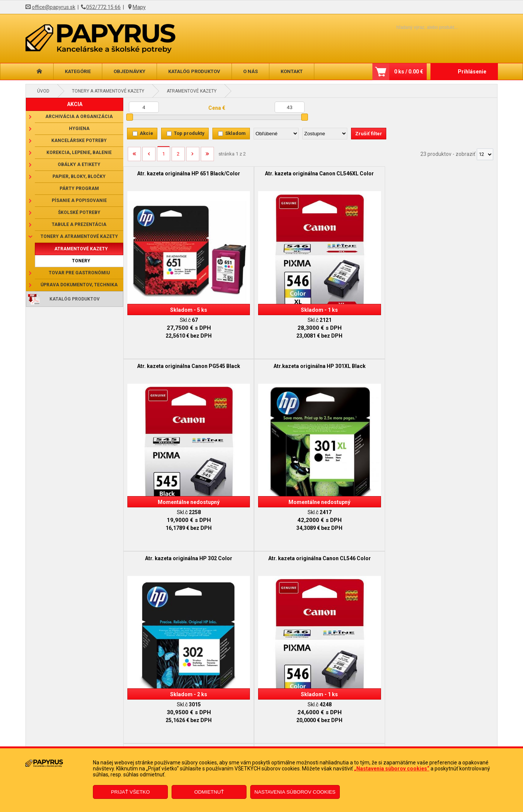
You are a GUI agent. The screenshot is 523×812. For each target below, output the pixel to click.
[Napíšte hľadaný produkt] (414, 27)
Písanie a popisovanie (79, 200)
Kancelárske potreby (79, 141)
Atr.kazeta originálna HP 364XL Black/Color (450, 501)
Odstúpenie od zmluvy (222, 746)
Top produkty (189, 133)
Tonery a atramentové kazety (108, 91)
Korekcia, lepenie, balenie (79, 153)
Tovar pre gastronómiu (79, 273)
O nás (250, 71)
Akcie (146, 133)
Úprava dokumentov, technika (79, 285)
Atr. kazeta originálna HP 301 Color (170, 501)
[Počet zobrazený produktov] (485, 154)
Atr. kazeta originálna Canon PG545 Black (357, 176)
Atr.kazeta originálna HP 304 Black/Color (264, 501)
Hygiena (79, 129)
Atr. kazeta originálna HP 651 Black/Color (170, 176)
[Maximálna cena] (290, 107)
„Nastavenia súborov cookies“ (392, 769)
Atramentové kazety (192, 91)
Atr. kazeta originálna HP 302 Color (170, 339)
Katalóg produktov (194, 71)
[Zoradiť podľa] (276, 134)
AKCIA (75, 104)
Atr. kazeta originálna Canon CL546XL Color (263, 176)
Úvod (43, 91)
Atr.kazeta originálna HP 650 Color (451, 339)
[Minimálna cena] (144, 107)
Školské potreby (79, 212)
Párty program (79, 188)
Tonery (81, 261)
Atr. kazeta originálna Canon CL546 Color (263, 339)
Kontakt (292, 71)
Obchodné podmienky (108, 734)
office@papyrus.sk (54, 7)
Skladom (235, 133)
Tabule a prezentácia (79, 224)
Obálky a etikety (79, 164)
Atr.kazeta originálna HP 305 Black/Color (357, 501)
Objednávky (129, 71)
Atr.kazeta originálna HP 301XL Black (450, 176)
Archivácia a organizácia (79, 117)
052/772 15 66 (103, 7)
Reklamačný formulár (221, 734)
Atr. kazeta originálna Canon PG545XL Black (357, 339)
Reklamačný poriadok (107, 746)
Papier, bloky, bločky (79, 176)
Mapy (139, 7)
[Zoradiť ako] (325, 134)
